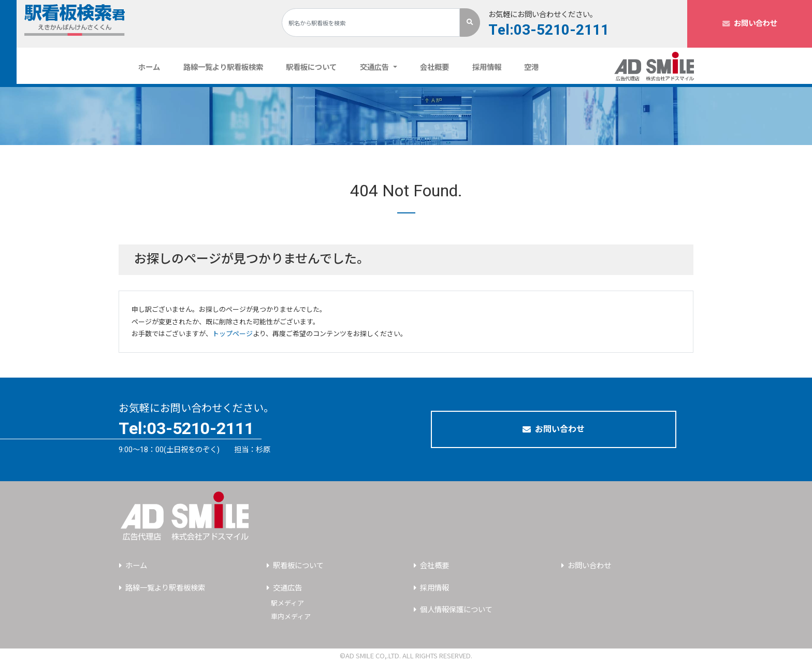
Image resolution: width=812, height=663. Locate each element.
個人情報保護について (456, 610)
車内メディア (291, 617)
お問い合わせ (750, 24)
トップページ (233, 334)
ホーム (153, 67)
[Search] (371, 23)
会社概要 (434, 68)
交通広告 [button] (375, 68)
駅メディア (287, 603)
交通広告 (287, 588)
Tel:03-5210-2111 (549, 31)
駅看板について (311, 68)
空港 (531, 68)
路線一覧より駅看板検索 (223, 68)
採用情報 (487, 68)
